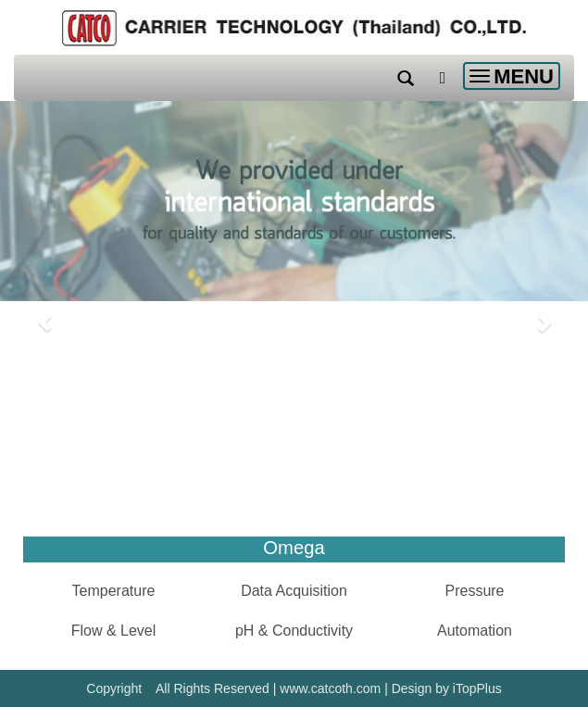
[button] (44, 314)
